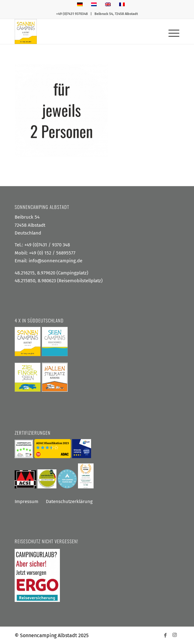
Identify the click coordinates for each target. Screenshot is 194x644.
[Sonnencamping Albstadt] (81, 31)
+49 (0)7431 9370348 (72, 14)
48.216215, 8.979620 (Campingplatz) (51, 273)
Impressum (27, 501)
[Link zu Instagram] (175, 635)
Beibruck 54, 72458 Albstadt (116, 14)
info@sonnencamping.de (56, 261)
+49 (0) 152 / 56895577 (52, 253)
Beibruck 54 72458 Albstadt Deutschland (30, 225)
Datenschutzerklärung (69, 501)
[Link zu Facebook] (165, 635)
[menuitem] (171, 31)
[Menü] (171, 31)
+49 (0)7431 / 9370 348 (47, 245)
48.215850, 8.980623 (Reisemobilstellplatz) (59, 281)
